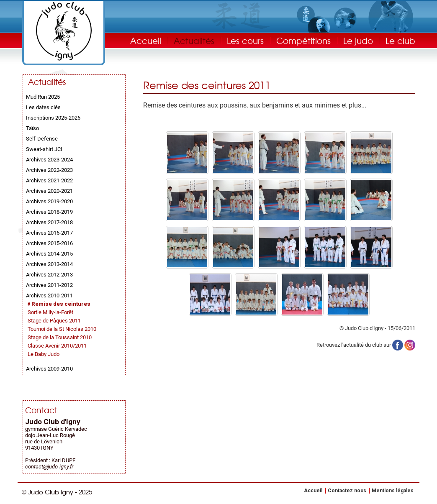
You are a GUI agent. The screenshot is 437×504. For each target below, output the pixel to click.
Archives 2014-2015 (49, 254)
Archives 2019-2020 (49, 201)
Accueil (146, 40)
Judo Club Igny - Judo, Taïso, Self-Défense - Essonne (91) (64, 31)
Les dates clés (43, 107)
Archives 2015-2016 (49, 243)
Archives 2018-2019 (49, 212)
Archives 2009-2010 (49, 369)
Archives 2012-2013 (49, 275)
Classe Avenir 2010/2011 (57, 346)
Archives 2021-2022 (49, 180)
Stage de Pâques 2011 (54, 321)
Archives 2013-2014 (49, 264)
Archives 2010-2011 (49, 295)
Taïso (32, 128)
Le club (400, 40)
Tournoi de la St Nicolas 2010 (62, 329)
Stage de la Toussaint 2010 (60, 337)
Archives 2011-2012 (49, 285)
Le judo (358, 40)
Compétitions (303, 40)
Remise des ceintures (61, 304)
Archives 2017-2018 (49, 222)
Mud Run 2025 (43, 97)
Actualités (194, 40)
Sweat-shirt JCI (44, 149)
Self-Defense (42, 139)
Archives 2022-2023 (49, 170)
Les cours (245, 40)
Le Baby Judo (44, 354)
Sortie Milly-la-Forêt (50, 312)
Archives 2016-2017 (49, 233)
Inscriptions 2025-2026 (53, 118)
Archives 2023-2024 (49, 160)
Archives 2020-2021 (49, 191)
